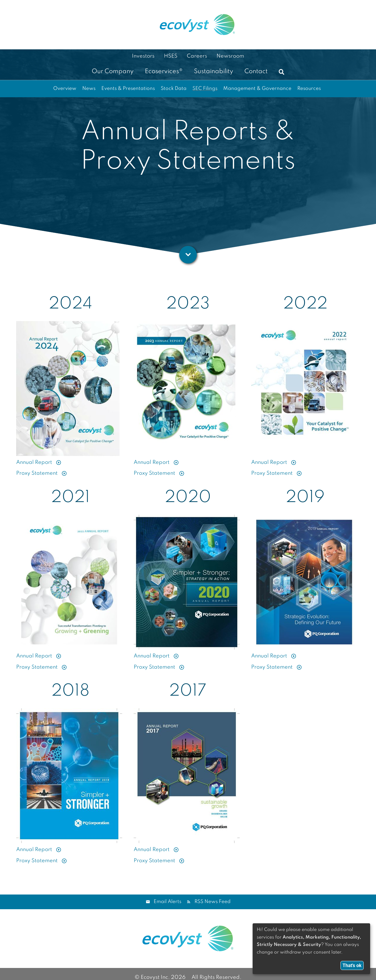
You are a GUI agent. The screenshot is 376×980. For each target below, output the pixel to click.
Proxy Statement (37, 471)
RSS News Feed (213, 902)
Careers (197, 56)
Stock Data (174, 89)
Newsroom (230, 56)
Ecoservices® (164, 72)
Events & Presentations (128, 89)
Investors (143, 56)
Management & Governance (257, 89)
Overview (65, 89)
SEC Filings (205, 89)
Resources (309, 89)
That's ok (352, 965)
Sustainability (214, 72)
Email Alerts (167, 902)
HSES (171, 56)
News (89, 89)
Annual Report (35, 460)
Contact (256, 72)
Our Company (113, 72)
